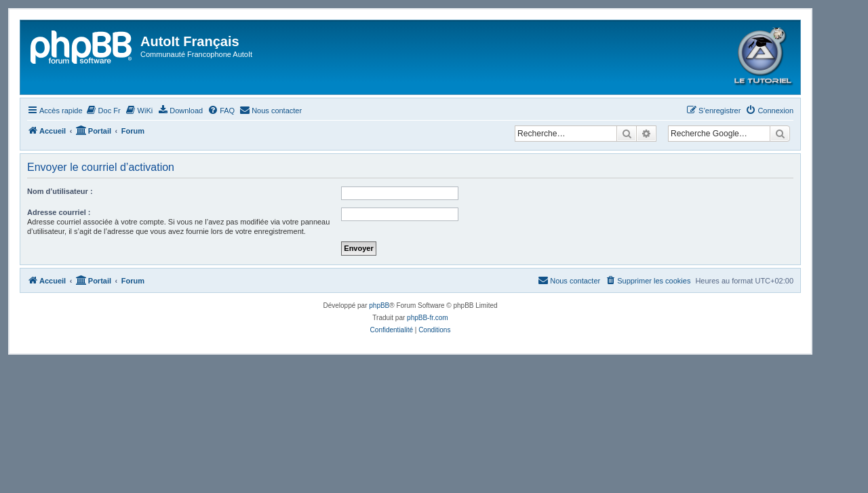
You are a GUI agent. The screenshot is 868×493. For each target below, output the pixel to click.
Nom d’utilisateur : (60, 191)
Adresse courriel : (59, 212)
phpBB (379, 305)
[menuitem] (103, 111)
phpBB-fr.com (428, 318)
